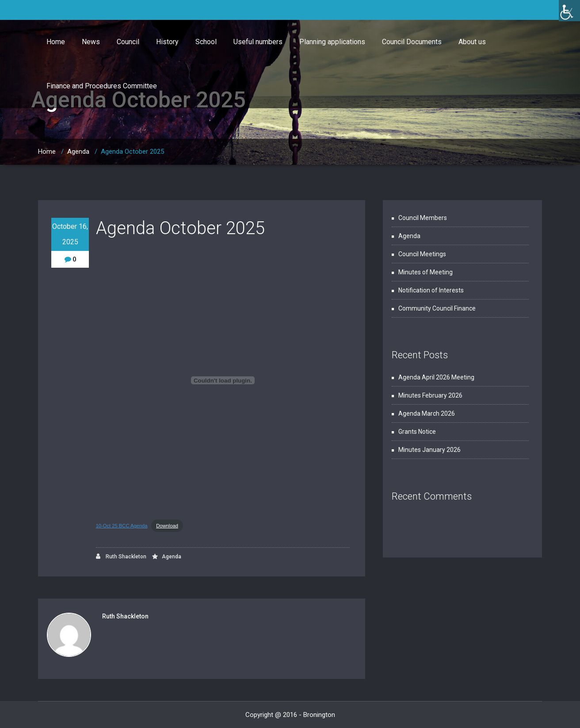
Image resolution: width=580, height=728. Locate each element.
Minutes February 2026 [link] (430, 395)
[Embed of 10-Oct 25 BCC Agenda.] (223, 380)
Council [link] (128, 42)
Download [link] (167, 526)
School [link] (206, 42)
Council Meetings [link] (422, 254)
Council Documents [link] (412, 42)
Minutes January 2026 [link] (429, 450)
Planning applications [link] (332, 42)
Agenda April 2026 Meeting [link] (436, 377)
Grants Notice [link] (417, 432)
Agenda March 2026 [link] (427, 413)
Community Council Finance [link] (437, 308)
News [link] (91, 42)
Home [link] (56, 42)
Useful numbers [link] (258, 42)
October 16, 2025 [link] (70, 234)
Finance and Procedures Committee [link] (102, 86)
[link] (569, 11)
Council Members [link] (423, 218)
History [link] (167, 42)
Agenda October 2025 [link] (132, 152)
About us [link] (472, 42)
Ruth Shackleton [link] (121, 556)
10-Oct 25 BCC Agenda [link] (122, 526)
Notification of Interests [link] (431, 290)
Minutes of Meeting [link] (425, 272)
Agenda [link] (78, 152)
